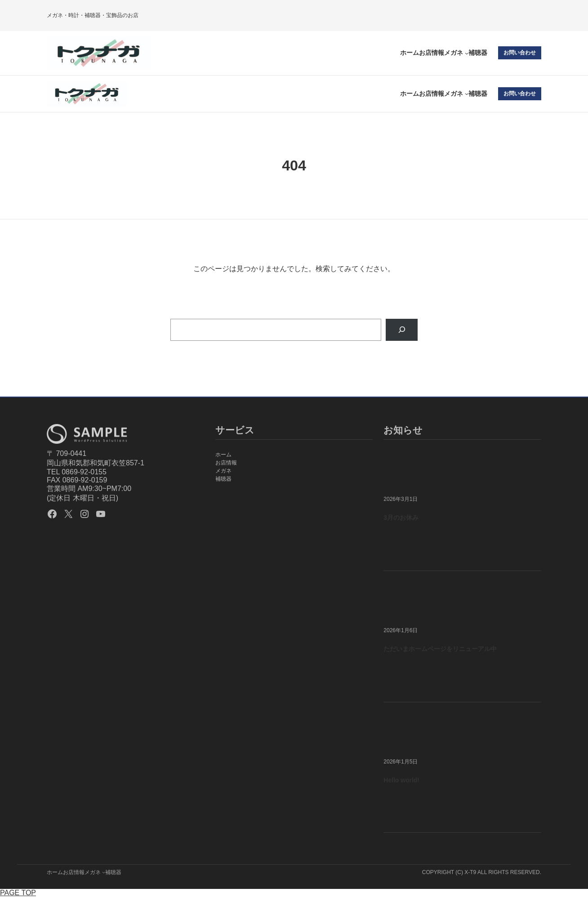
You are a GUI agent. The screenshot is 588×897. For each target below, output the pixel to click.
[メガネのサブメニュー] (467, 53)
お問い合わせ (520, 53)
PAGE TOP (18, 893)
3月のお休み (401, 518)
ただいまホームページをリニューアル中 (440, 649)
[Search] (402, 330)
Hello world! (401, 780)
